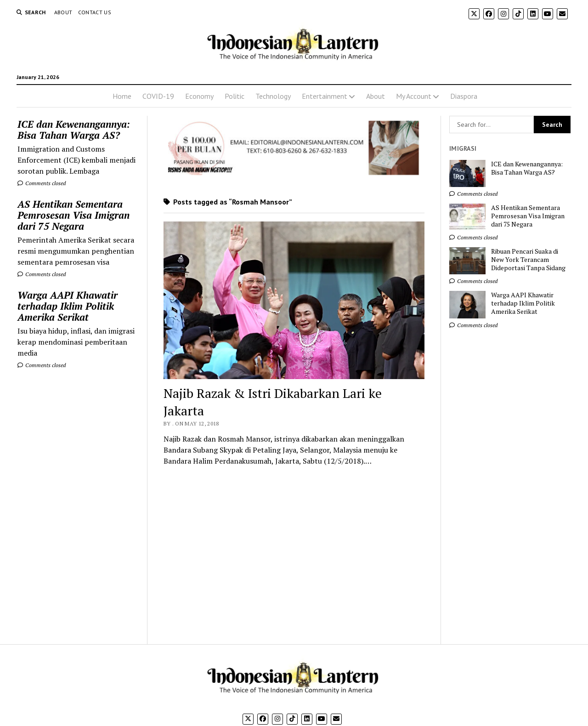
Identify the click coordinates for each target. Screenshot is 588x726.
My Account (414, 96)
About (63, 12)
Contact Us (95, 12)
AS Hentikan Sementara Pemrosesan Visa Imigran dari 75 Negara (73, 215)
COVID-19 (158, 96)
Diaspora (464, 96)
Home (122, 96)
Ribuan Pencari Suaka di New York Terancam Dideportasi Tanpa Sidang (528, 260)
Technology (273, 96)
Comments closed (42, 183)
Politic (235, 96)
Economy (199, 96)
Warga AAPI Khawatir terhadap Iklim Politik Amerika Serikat (68, 306)
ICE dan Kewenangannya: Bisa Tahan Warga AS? (74, 130)
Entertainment (325, 96)
